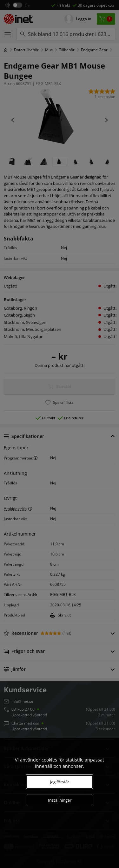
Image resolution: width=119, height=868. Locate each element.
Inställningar (60, 800)
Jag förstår (60, 782)
